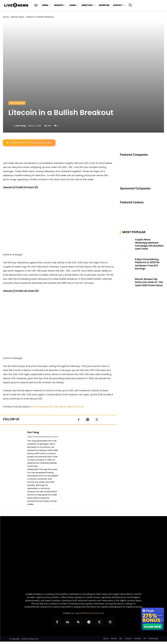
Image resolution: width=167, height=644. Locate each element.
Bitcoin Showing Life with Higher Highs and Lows (57, 407)
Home (6, 17)
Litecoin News (17, 17)
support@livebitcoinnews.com (89, 613)
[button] (130, 5)
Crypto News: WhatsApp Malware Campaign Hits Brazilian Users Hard (148, 242)
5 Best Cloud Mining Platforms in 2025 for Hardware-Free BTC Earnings (146, 261)
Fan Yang (21, 126)
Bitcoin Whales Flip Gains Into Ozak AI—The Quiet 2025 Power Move (148, 278)
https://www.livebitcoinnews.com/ (43, 437)
